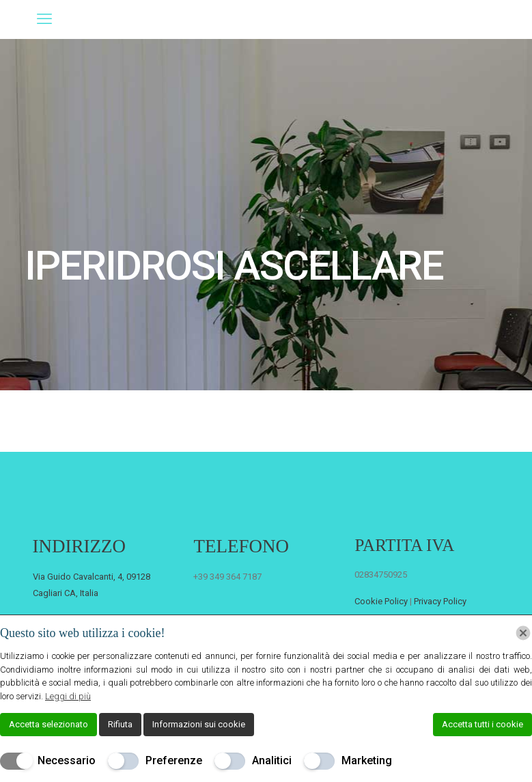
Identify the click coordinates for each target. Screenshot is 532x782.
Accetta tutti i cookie (482, 724)
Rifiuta (120, 724)
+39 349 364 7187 (227, 577)
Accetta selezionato (48, 724)
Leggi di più (68, 696)
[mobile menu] (44, 19)
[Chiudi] (523, 633)
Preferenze (174, 760)
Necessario (67, 760)
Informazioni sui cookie (199, 724)
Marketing (367, 760)
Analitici (272, 760)
